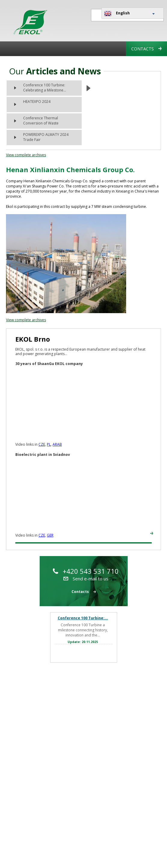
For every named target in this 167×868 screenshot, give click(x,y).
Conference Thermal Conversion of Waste (41, 121)
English (117, 13)
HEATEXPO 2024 (37, 102)
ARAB (57, 444)
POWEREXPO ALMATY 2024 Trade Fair (46, 137)
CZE (42, 444)
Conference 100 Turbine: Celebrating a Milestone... (45, 88)
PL (49, 444)
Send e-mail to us (86, 579)
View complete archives (26, 155)
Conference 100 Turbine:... (83, 618)
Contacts (146, 49)
